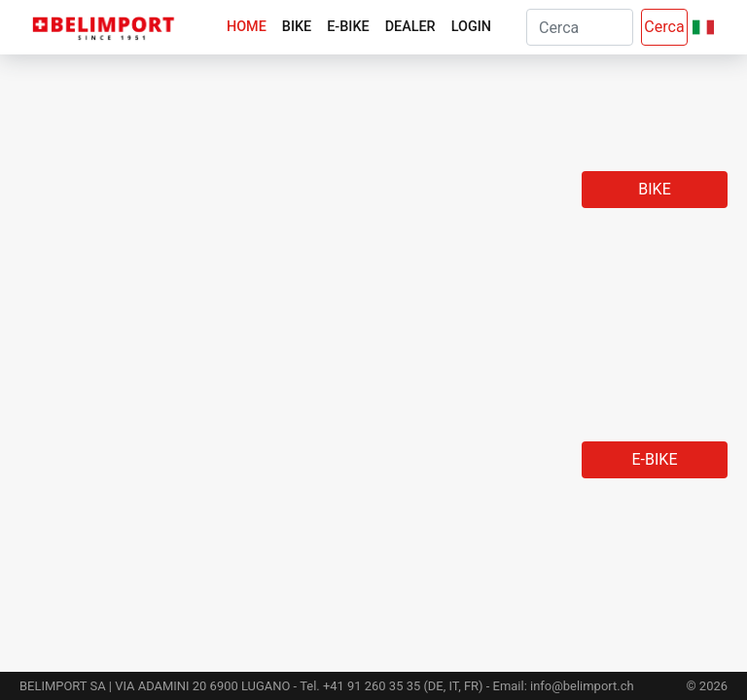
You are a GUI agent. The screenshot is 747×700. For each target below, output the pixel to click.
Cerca (664, 27)
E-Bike (348, 27)
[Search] (580, 27)
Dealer (410, 27)
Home (247, 27)
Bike (297, 27)
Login (471, 27)
